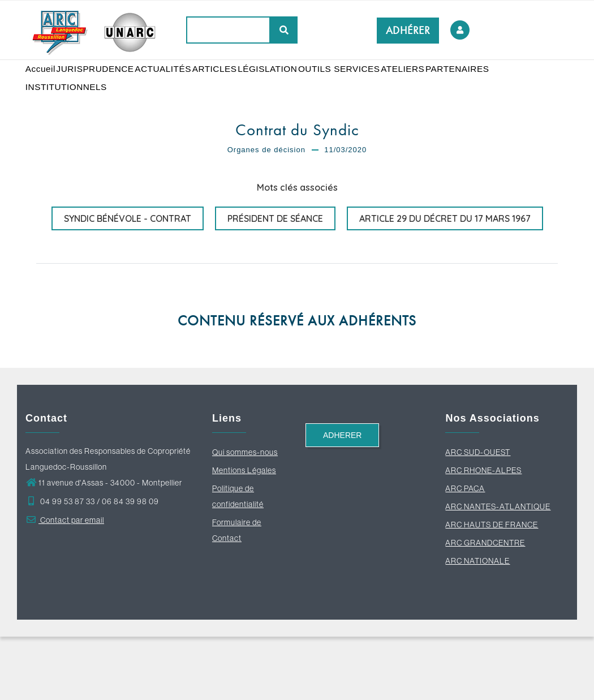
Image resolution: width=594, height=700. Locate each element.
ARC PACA (465, 552)
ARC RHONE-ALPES (483, 534)
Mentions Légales (244, 534)
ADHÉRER (408, 30)
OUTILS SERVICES (368, 85)
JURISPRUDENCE (104, 85)
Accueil (44, 85)
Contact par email (65, 583)
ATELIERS (436, 85)
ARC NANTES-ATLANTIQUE (498, 570)
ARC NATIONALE (477, 624)
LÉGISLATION (292, 85)
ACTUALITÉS (176, 85)
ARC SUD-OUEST (478, 516)
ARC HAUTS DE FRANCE (492, 588)
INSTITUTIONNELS (137, 135)
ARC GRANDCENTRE (485, 606)
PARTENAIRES (60, 135)
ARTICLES (234, 85)
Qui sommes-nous (245, 516)
